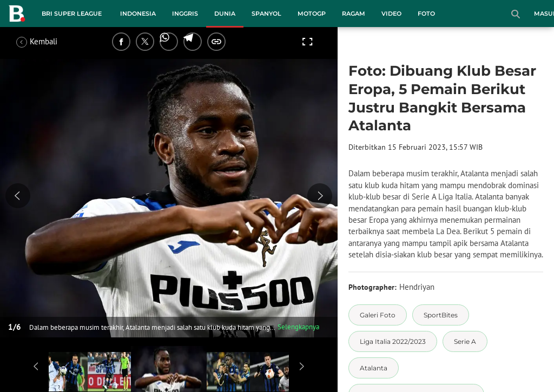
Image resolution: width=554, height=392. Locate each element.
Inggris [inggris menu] (185, 14)
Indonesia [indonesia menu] (138, 14)
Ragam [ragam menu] (354, 14)
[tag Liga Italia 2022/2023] (393, 341)
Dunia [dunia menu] (225, 14)
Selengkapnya (298, 327)
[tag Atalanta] (374, 368)
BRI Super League (72, 14)
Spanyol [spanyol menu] (266, 14)
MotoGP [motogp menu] (312, 14)
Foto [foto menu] (426, 14)
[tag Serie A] (465, 341)
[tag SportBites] (441, 315)
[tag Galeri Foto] (378, 315)
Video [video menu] (391, 14)
